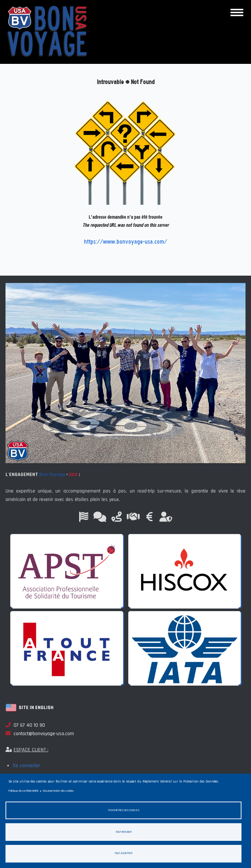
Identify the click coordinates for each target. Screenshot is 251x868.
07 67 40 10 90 (25, 725)
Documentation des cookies (58, 791)
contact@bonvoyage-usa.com (40, 734)
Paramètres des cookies (124, 810)
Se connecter (26, 766)
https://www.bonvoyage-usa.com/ (125, 242)
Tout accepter (123, 853)
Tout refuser (124, 832)
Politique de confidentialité (23, 791)
